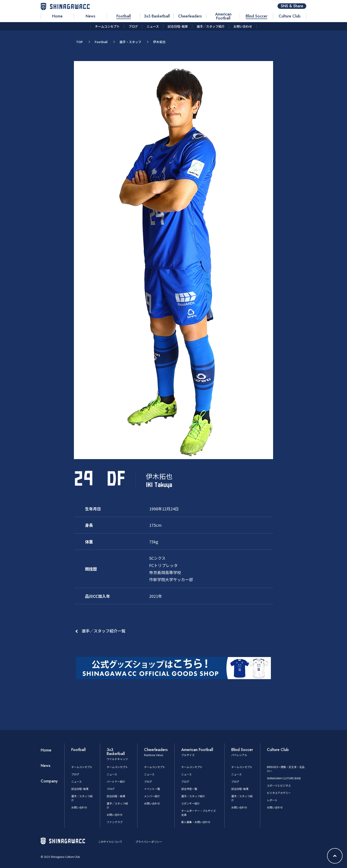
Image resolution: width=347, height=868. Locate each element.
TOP (79, 42)
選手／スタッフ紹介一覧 (104, 631)
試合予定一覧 (189, 789)
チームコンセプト (82, 767)
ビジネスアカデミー (279, 793)
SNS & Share (292, 6)
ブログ (75, 774)
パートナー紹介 (116, 781)
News (46, 766)
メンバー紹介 (152, 796)
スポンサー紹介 (191, 803)
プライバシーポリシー (149, 842)
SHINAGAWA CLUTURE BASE (284, 778)
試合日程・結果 (116, 796)
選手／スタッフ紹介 (193, 796)
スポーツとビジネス (279, 785)
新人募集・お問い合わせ (196, 822)
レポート (272, 800)
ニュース (76, 781)
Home (46, 750)
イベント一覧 (152, 789)
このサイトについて (110, 842)
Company (49, 781)
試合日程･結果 (80, 789)
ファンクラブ (115, 822)
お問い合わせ (79, 807)
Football (101, 42)
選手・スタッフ (130, 42)
